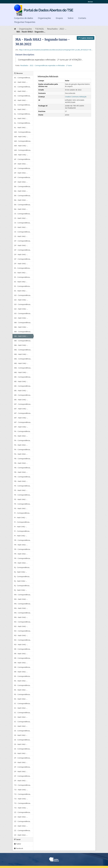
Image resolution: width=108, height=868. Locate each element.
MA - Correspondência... (23, 322)
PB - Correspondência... (23, 459)
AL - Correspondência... (22, 105)
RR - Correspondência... (23, 649)
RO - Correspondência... (23, 622)
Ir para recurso (86, 38)
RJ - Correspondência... (22, 567)
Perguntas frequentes (25, 22)
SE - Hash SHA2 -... (21, 735)
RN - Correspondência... (23, 595)
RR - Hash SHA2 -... (21, 654)
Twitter (18, 844)
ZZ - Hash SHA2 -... (21, 817)
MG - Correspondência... (23, 350)
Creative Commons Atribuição (76, 97)
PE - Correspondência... (22, 486)
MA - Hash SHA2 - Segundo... (31, 32)
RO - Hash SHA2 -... (21, 626)
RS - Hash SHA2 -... (21, 681)
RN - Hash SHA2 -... (21, 599)
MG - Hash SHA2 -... (21, 354)
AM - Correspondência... (23, 132)
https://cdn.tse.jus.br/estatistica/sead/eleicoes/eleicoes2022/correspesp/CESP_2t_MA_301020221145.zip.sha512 (59, 50)
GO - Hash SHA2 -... (21, 300)
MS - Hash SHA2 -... (21, 381)
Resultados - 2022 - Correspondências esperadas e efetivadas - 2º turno (46, 65)
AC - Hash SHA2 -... (21, 82)
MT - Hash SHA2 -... (21, 409)
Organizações (44, 18)
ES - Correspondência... (22, 268)
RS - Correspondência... (22, 676)
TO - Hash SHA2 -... (21, 790)
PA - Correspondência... (23, 431)
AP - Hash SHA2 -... (21, 164)
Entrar (90, 2)
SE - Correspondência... (22, 731)
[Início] (15, 29)
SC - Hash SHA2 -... (21, 708)
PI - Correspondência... (22, 513)
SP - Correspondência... (22, 758)
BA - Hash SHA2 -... (21, 191)
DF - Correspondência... (23, 241)
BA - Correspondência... (23, 186)
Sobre (71, 18)
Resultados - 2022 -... (57, 29)
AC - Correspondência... (23, 78)
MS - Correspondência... (23, 377)
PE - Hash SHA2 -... (21, 490)
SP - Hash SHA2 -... (21, 762)
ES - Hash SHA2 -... (21, 273)
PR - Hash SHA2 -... (21, 545)
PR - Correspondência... (23, 540)
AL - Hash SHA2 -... (21, 109)
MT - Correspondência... (23, 404)
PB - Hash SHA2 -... (21, 463)
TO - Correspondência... (23, 785)
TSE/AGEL (40, 29)
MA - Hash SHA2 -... (21, 327)
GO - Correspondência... (23, 295)
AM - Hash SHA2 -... (21, 137)
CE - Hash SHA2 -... (21, 218)
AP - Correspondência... (23, 159)
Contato (82, 18)
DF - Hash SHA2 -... (21, 245)
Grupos (59, 18)
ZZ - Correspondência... (23, 812)
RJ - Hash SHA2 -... (21, 572)
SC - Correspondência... (22, 703)
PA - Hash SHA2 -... (21, 436)
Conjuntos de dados (24, 18)
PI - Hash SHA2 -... (21, 518)
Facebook (19, 848)
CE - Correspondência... (22, 214)
